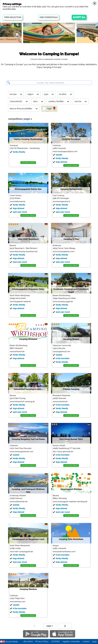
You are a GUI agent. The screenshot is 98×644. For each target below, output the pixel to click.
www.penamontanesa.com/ (64, 552)
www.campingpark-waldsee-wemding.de (70, 502)
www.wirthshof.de (17, 351)
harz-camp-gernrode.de (62, 452)
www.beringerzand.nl (61, 201)
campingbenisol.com (61, 351)
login (94, 641)
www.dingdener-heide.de (20, 301)
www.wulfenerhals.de (18, 502)
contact (86, 641)
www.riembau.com (17, 602)
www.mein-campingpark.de (21, 552)
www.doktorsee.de (17, 201)
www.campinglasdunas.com (21, 452)
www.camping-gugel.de (62, 301)
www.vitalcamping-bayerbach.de (23, 251)
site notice (28, 641)
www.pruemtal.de (60, 402)
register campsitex (71, 641)
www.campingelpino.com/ (63, 251)
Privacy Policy (42, 641)
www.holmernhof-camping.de (22, 402)
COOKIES (56, 641)
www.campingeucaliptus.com (65, 151)
